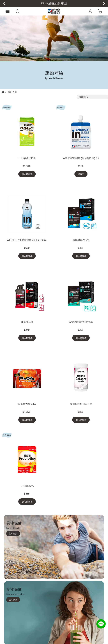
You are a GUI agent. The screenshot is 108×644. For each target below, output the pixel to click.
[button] (18, 11)
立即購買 (13, 533)
